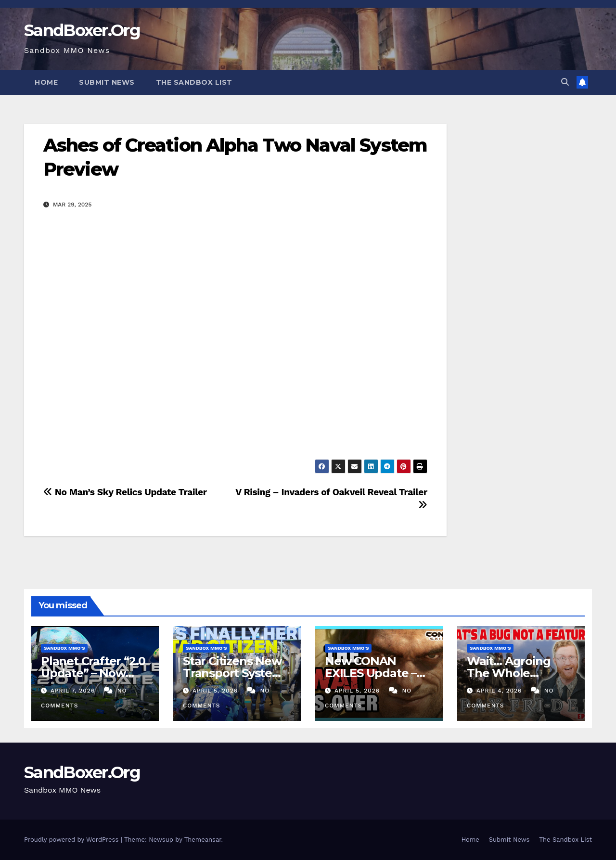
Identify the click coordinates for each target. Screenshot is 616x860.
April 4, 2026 (500, 691)
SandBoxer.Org (82, 30)
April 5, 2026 (216, 691)
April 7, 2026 (74, 691)
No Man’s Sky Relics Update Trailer (125, 492)
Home (46, 82)
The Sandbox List (194, 82)
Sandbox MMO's (64, 648)
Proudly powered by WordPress (72, 840)
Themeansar (203, 840)
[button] (565, 82)
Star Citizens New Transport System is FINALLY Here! (233, 673)
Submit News (107, 82)
